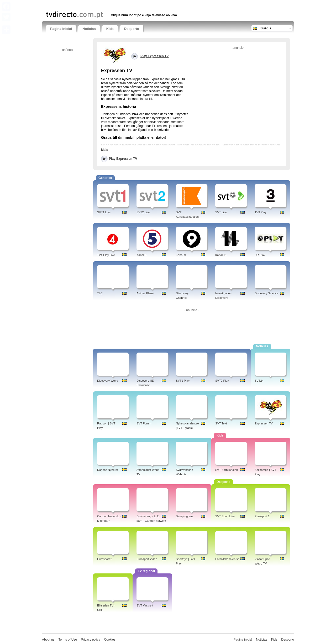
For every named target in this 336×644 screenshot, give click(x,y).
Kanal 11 (221, 255)
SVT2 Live (143, 212)
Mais (105, 150)
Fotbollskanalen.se (227, 559)
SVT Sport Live (225, 516)
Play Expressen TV (123, 159)
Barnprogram (184, 516)
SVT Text (221, 423)
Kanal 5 (141, 255)
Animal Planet (145, 293)
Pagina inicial (61, 29)
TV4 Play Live (106, 255)
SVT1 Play (183, 381)
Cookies (110, 640)
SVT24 (259, 381)
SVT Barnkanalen (227, 470)
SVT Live (221, 212)
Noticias (89, 29)
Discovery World (108, 381)
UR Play (260, 255)
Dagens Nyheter (108, 470)
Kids (110, 29)
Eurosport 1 (262, 516)
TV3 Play (261, 212)
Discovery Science (266, 293)
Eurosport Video (147, 559)
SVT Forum (144, 423)
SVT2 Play (222, 381)
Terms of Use (68, 640)
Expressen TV (264, 423)
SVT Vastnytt (145, 605)
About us (48, 640)
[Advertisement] (107, 5)
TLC (100, 293)
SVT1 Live (104, 212)
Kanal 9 (181, 255)
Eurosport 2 (105, 559)
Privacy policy (90, 640)
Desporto (132, 29)
